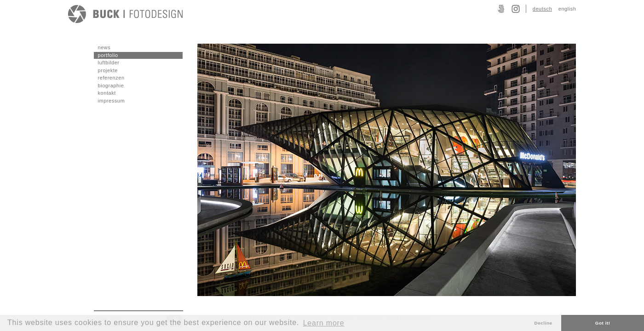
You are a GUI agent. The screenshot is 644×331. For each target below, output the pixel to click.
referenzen (111, 78)
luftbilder (109, 63)
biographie (111, 86)
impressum (112, 101)
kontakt (107, 93)
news (104, 47)
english (567, 9)
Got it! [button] (603, 323)
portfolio (108, 55)
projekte (108, 70)
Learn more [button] (324, 323)
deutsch (542, 9)
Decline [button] (543, 323)
